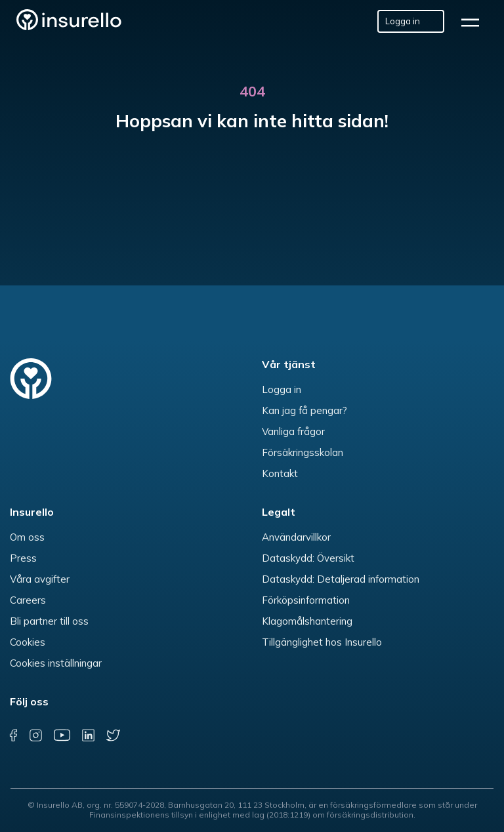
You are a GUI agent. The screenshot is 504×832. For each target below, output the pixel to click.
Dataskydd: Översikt (308, 558)
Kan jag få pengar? (304, 410)
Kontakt (280, 473)
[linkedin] (88, 735)
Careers (28, 600)
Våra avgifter (40, 579)
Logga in (282, 389)
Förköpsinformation (306, 600)
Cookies (28, 642)
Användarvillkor (296, 537)
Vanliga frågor (293, 431)
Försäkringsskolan (303, 452)
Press (23, 558)
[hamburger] (474, 21)
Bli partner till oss (49, 621)
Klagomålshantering (307, 621)
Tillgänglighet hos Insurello (322, 642)
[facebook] (13, 735)
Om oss (27, 537)
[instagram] (36, 735)
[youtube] (61, 735)
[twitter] (113, 735)
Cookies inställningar (56, 663)
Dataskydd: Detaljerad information (341, 579)
